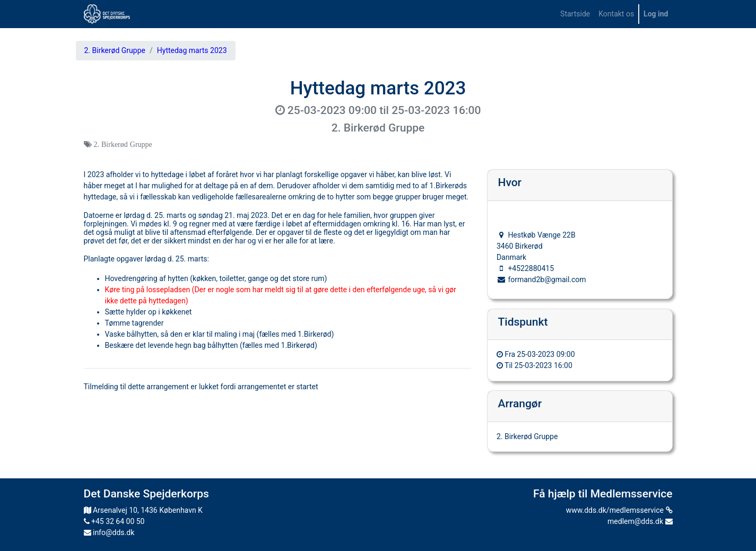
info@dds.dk (109, 532)
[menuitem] (575, 14)
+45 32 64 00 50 (114, 521)
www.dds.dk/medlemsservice (619, 510)
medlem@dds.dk (640, 521)
